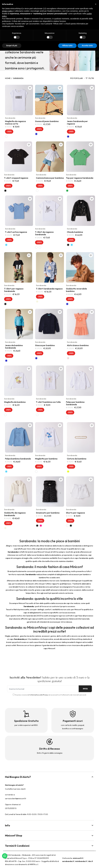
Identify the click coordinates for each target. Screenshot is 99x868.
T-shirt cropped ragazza (16, 178)
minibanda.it (81, 861)
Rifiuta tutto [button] (67, 46)
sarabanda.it (68, 861)
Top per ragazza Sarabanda (80, 178)
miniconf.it (78, 858)
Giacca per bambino (45, 345)
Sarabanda (18, 78)
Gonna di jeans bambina (47, 121)
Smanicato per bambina (48, 513)
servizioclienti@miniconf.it (16, 799)
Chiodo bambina (75, 232)
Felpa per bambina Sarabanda (75, 403)
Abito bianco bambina (78, 345)
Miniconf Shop (49, 835)
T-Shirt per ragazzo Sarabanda (14, 290)
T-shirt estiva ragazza (16, 232)
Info (49, 825)
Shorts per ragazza (75, 513)
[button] (96, 4)
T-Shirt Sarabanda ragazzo (49, 289)
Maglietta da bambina (15, 402)
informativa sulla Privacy (39, 695)
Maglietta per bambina (46, 459)
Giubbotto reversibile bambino (76, 290)
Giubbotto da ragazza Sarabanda (15, 514)
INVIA (83, 689)
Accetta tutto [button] (87, 46)
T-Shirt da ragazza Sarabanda (44, 233)
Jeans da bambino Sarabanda (14, 347)
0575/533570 (11, 808)
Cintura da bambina (77, 459)
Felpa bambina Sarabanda (18, 459)
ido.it (90, 861)
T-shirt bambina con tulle (48, 402)
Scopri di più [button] (12, 46)
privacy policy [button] (7, 11)
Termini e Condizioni (49, 846)
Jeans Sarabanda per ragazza (77, 122)
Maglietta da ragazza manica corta (15, 122)
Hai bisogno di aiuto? (49, 777)
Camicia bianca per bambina (50, 178)
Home (8, 78)
